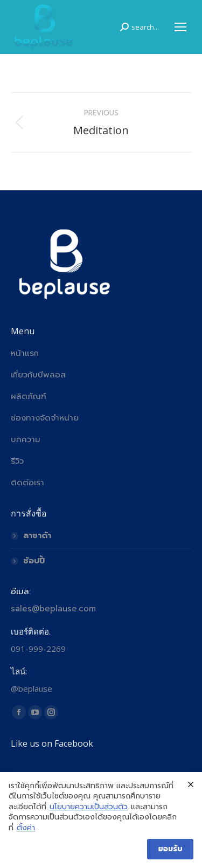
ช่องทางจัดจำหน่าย (45, 418)
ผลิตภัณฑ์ (29, 396)
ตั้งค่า (26, 828)
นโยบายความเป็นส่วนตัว (89, 807)
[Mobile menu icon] (180, 27)
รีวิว (17, 461)
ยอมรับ (170, 849)
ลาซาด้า (37, 535)
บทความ (26, 439)
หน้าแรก (25, 353)
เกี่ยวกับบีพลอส (38, 375)
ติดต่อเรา (27, 483)
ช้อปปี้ (34, 561)
